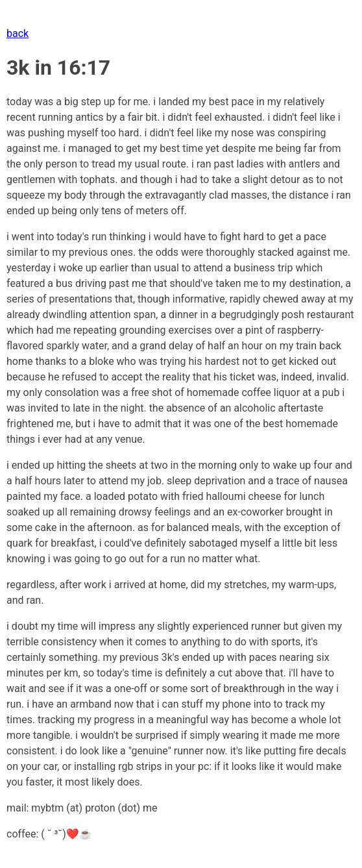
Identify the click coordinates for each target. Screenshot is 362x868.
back (18, 33)
